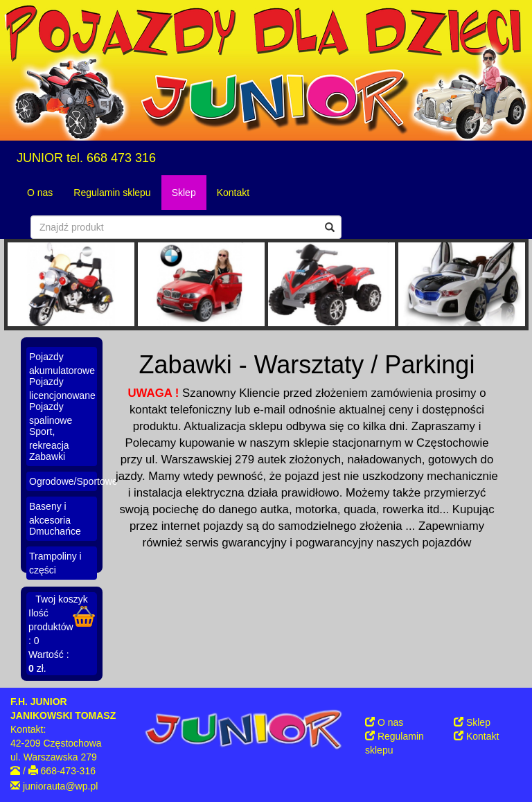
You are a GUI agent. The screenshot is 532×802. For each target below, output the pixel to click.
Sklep (184, 193)
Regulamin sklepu (112, 193)
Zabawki (47, 456)
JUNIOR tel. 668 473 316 (86, 158)
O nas (40, 193)
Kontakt (233, 193)
